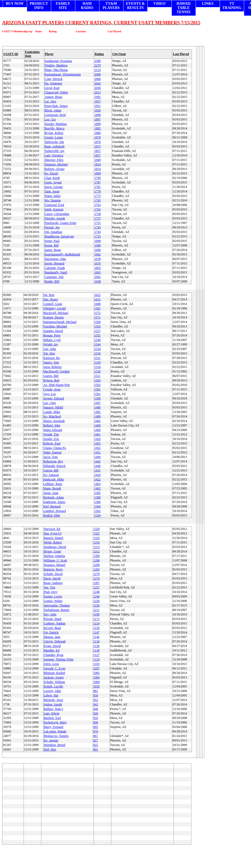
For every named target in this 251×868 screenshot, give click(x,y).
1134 (96, 641)
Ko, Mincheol (52, 416)
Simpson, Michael (56, 164)
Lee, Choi (49, 403)
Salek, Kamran (54, 209)
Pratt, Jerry (51, 592)
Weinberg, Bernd (54, 745)
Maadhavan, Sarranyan (59, 236)
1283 (96, 569)
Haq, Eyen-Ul (53, 533)
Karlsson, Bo (52, 358)
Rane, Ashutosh (54, 146)
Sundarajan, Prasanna (58, 61)
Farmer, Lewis (53, 596)
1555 (98, 335)
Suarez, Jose (51, 362)
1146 (96, 637)
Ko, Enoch (51, 173)
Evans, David (52, 646)
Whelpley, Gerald (54, 308)
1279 (96, 574)
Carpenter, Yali (54, 277)
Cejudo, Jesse (52, 389)
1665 (98, 268)
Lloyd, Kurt (52, 88)
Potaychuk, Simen (56, 106)
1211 (96, 610)
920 (96, 713)
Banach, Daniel (54, 538)
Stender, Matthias (56, 124)
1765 (98, 200)
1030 (96, 686)
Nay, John (50, 614)
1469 (98, 425)
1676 (98, 263)
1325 (96, 533)
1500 (98, 398)
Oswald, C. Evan (54, 668)
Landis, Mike (52, 412)
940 (96, 709)
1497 (98, 403)
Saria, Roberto (52, 367)
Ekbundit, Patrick (54, 466)
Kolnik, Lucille (53, 686)
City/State (119, 54)
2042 (98, 83)
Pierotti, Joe (52, 227)
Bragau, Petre (52, 335)
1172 (96, 619)
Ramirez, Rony (53, 569)
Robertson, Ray (53, 461)
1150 (96, 628)
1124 (96, 659)
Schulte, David (53, 574)
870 (96, 731)
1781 (98, 187)
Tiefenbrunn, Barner (57, 610)
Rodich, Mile (52, 515)
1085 (96, 673)
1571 (98, 317)
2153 (98, 70)
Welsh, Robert (53, 542)
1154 (96, 623)
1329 (96, 529)
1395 (98, 493)
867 (96, 736)
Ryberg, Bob (51, 380)
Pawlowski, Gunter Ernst (60, 223)
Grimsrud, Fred (54, 205)
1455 (98, 443)
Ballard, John (52, 425)
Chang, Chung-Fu (55, 448)
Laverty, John (52, 691)
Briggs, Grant (52, 551)
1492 (98, 412)
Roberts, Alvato (54, 169)
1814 (98, 169)
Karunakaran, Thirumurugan (63, 74)
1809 (98, 173)
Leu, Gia (50, 119)
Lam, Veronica (54, 155)
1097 (96, 668)
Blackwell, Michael (56, 313)
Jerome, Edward (54, 398)
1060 (96, 682)
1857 (98, 151)
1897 (98, 119)
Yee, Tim (49, 587)
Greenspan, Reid (55, 115)
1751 (98, 223)
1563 (98, 326)
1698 (98, 241)
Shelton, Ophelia (54, 556)
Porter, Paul (52, 241)
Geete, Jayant (53, 182)
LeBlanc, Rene (53, 484)
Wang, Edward (53, 430)
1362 (98, 511)
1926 (98, 110)
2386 (98, 61)
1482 (98, 421)
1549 (98, 340)
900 (96, 722)
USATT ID (11, 54)
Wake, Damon (52, 452)
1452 (98, 448)
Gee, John (50, 349)
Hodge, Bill (52, 281)
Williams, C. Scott (55, 560)
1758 (98, 214)
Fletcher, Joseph (55, 218)
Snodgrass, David (55, 547)
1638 (98, 281)
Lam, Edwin (52, 713)
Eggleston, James (54, 502)
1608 (98, 304)
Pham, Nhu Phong (56, 70)
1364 (98, 506)
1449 (98, 457)
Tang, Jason (52, 191)
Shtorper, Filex (54, 160)
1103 (96, 664)
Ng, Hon (49, 295)
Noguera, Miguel (55, 565)
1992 (98, 97)
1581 (98, 308)
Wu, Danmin (53, 200)
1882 (98, 128)
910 (96, 718)
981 (96, 691)
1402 (98, 488)
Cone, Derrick (54, 79)
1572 (98, 313)
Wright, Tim (51, 434)
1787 (98, 182)
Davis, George (54, 187)
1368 (98, 502)
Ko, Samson (51, 475)
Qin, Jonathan (53, 232)
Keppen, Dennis (53, 317)
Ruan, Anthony (53, 583)
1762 (98, 209)
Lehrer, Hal (51, 695)
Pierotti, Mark (53, 619)
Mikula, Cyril (52, 340)
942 (96, 704)
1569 (98, 322)
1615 (98, 299)
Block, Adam (53, 110)
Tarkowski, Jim (54, 142)
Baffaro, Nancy (54, 709)
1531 (98, 358)
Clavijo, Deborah (55, 641)
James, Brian (53, 250)
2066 (98, 79)
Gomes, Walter (53, 601)
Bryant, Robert (54, 133)
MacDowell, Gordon (56, 371)
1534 (98, 349)
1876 (98, 142)
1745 (98, 227)
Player (49, 54)
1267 (96, 583)
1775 (98, 196)
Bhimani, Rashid (54, 673)
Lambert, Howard (54, 511)
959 (96, 695)
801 (96, 749)
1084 (96, 677)
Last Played (181, 54)
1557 (98, 331)
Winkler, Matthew (56, 65)
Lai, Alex (50, 101)
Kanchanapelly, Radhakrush (62, 254)
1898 (98, 115)
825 (96, 745)
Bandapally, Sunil (56, 272)
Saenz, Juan (51, 493)
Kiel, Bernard (52, 506)
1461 (98, 434)
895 (96, 727)
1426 (98, 475)
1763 (98, 205)
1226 (96, 601)
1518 (98, 367)
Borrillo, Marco (54, 128)
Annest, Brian (53, 97)
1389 (98, 497)
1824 (98, 164)
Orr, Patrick (51, 632)
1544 (98, 344)
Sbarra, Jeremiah (54, 421)
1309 (96, 556)
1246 (96, 596)
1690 (98, 245)
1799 (98, 178)
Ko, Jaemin (51, 740)
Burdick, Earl (52, 718)
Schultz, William (54, 682)
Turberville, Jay (55, 151)
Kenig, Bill (52, 245)
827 (96, 740)
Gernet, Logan (54, 137)
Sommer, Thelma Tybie (59, 659)
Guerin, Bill (51, 376)
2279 (98, 65)
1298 (96, 560)
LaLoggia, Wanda (55, 731)
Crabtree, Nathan (55, 623)
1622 (98, 295)
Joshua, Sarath (53, 704)
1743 (98, 232)
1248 (96, 592)
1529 (98, 362)
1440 (98, 466)
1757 (98, 218)
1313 (96, 547)
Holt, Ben (50, 749)
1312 (96, 551)
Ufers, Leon (51, 664)
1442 (98, 461)
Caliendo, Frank (55, 268)
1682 (98, 254)
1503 (98, 380)
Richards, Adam (53, 497)
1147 (96, 632)
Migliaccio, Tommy (56, 736)
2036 (98, 88)
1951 (98, 106)
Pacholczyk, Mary (55, 722)
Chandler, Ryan (54, 655)
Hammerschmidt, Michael (60, 322)
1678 (98, 259)
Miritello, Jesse (53, 700)
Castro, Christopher (57, 214)
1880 (98, 133)
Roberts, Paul (52, 443)
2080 (98, 74)
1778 (98, 191)
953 (96, 700)
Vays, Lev (50, 394)
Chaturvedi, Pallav (56, 92)
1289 (96, 565)
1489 (98, 416)
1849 (98, 160)
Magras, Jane (52, 637)
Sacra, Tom (50, 457)
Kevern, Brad (52, 628)
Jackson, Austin (54, 677)
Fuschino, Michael (55, 326)
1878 (98, 137)
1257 (96, 587)
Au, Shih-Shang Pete (56, 385)
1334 (98, 515)
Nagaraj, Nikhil (53, 407)
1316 (96, 538)
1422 (98, 479)
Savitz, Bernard (54, 263)
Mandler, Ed (52, 650)
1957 (98, 101)
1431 (98, 470)
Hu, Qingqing (53, 83)
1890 (98, 124)
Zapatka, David (53, 331)
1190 (96, 614)
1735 (98, 236)
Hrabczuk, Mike (54, 479)
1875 (98, 146)
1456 (98, 439)
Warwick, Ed (52, 529)
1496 (98, 407)
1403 (98, 484)
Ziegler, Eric (51, 439)
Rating (99, 54)
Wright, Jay (51, 344)
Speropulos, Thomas (57, 605)
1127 (96, 655)
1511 (98, 376)
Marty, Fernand (54, 727)
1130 (96, 646)
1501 (98, 389)
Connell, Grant (53, 304)
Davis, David (52, 578)
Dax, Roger (50, 299)
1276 (96, 578)
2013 (98, 92)
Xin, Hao (49, 353)
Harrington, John (55, 259)
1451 (98, 452)
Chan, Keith (52, 178)
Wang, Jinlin (52, 196)
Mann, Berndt (52, 488)
